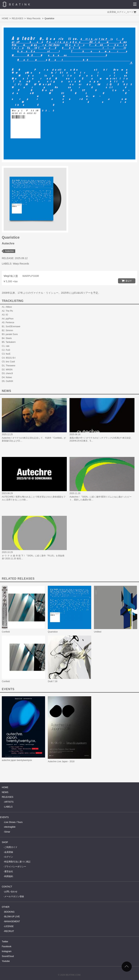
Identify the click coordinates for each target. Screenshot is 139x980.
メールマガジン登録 (14, 896)
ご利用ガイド (11, 847)
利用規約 (9, 876)
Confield (6, 632)
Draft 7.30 (53, 681)
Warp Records (33, 18)
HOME (5, 18)
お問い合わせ (11, 892)
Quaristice (53, 632)
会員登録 (111, 12)
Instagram (7, 951)
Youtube (6, 961)
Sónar (7, 832)
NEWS (5, 792)
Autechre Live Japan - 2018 (61, 761)
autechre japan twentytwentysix (17, 760)
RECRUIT (9, 931)
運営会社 (9, 871)
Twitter (5, 942)
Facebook (7, 946)
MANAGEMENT (12, 921)
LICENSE (9, 926)
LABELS (8, 807)
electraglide (10, 827)
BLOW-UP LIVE (12, 917)
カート (130, 12)
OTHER (6, 907)
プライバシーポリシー (15, 867)
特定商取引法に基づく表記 (17, 862)
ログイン (121, 12)
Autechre (9, 251)
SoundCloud (8, 956)
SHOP (5, 842)
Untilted (98, 632)
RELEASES (17, 18)
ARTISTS (9, 802)
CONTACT (7, 887)
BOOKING (9, 912)
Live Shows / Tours (13, 822)
